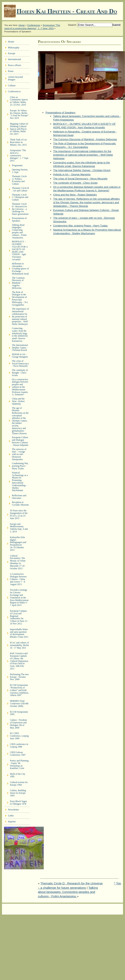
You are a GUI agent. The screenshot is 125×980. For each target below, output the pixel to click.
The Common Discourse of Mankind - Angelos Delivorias (85, 139)
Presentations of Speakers (60, 113)
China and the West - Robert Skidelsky (75, 195)
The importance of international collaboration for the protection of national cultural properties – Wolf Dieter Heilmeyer (83, 155)
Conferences (34, 25)
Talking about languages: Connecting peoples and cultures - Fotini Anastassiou (68, 892)
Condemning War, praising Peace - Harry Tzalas (80, 226)
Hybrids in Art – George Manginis (72, 174)
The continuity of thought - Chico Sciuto (75, 183)
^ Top (117, 883)
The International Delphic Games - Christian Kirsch (82, 170)
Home (22, 25)
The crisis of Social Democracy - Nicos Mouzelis (80, 179)
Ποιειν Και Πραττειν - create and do (67, 11)
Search (72, 25)
